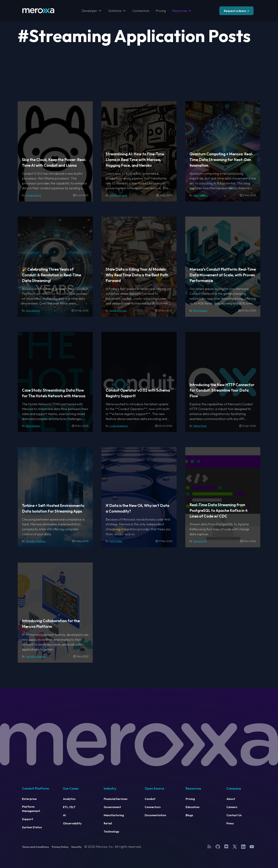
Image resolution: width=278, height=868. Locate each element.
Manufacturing (114, 815)
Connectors (141, 11)
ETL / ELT (69, 807)
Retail (108, 823)
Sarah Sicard (33, 195)
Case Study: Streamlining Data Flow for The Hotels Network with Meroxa (54, 393)
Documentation (155, 815)
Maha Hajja (200, 426)
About (231, 799)
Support (28, 819)
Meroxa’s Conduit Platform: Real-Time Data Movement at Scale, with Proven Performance (223, 275)
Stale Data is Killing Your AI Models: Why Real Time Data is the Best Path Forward (137, 275)
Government (112, 807)
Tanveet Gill (200, 541)
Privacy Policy (60, 847)
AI (64, 815)
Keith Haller (116, 541)
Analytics (69, 799)
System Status (32, 827)
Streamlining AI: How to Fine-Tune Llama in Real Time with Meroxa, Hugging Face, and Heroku (135, 160)
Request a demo (235, 11)
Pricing (161, 11)
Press (230, 823)
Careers (232, 807)
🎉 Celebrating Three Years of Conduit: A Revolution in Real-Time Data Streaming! (52, 275)
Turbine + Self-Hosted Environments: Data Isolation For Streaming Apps (53, 508)
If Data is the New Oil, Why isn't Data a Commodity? (137, 508)
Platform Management (31, 809)
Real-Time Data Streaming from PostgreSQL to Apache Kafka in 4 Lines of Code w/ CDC (219, 510)
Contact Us (234, 815)
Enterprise (29, 799)
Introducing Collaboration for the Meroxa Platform (51, 624)
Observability (72, 823)
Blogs (189, 815)
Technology (111, 831)
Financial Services (116, 799)
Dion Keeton (200, 195)
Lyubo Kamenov (119, 426)
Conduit (150, 799)
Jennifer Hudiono (36, 541)
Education (193, 807)
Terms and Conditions (35, 847)
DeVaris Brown (118, 195)
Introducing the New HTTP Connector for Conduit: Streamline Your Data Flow (222, 390)
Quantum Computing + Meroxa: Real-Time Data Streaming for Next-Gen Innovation (221, 160)
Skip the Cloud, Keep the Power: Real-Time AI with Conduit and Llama (54, 163)
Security (76, 847)
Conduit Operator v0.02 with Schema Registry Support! (138, 393)
